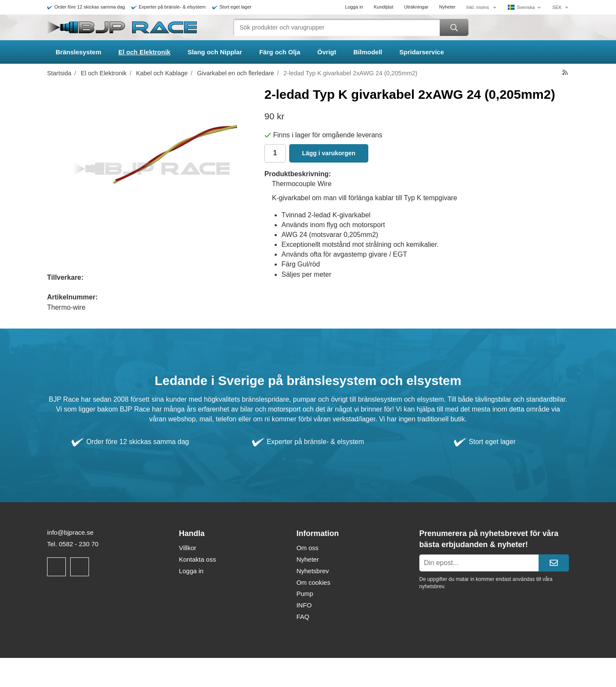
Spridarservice (422, 52)
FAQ (303, 617)
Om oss (308, 548)
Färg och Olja (280, 52)
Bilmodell (368, 52)
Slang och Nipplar (215, 52)
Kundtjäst (384, 7)
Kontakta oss (197, 559)
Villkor (188, 548)
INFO (304, 605)
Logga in (354, 7)
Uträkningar (416, 7)
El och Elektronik (145, 52)
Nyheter (447, 7)
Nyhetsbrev (313, 571)
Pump (305, 594)
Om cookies (313, 582)
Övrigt (327, 52)
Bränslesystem (78, 52)
